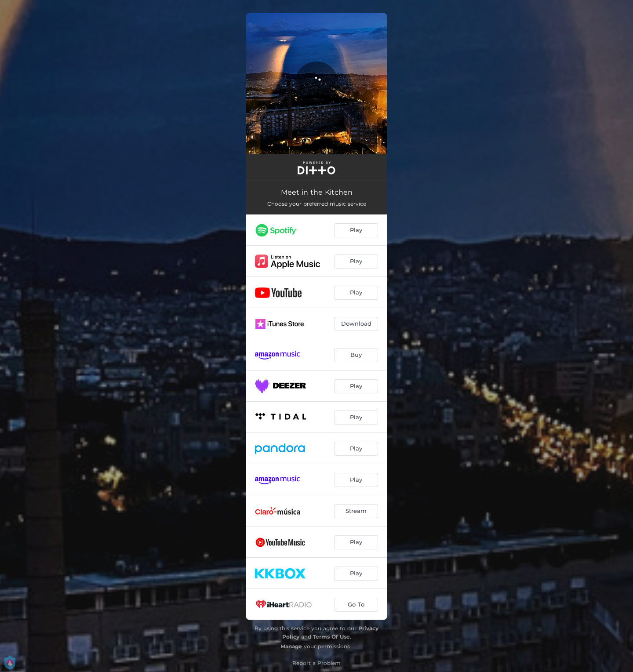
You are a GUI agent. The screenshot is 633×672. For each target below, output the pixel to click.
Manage (291, 646)
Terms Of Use (331, 637)
